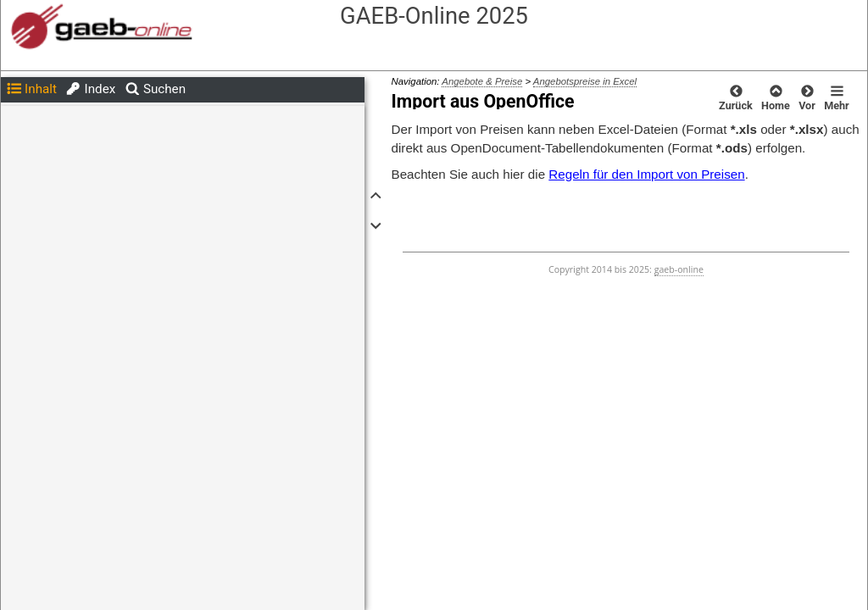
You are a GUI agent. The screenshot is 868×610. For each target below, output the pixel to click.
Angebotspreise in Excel (585, 81)
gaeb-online (679, 269)
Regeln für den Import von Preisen (646, 174)
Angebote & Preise (482, 81)
